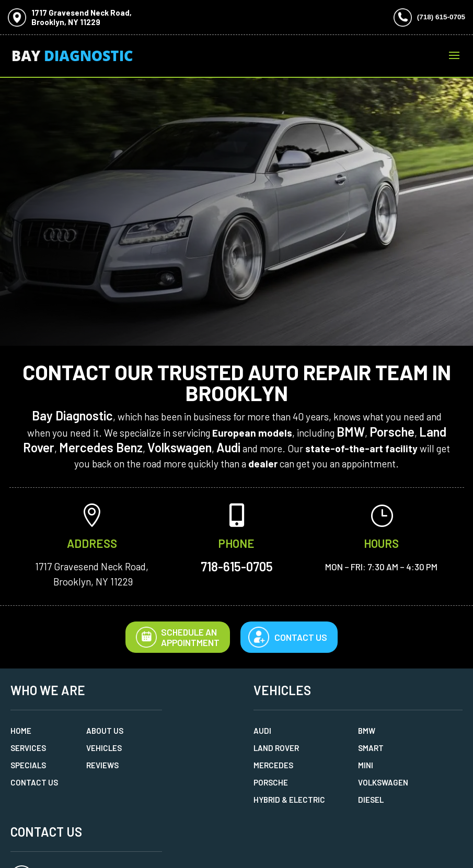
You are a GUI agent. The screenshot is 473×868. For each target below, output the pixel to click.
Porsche (392, 432)
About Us (105, 731)
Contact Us (301, 637)
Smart (371, 748)
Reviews (102, 765)
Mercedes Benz (101, 447)
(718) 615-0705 (441, 17)
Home (21, 731)
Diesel (371, 800)
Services (28, 748)
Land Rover (276, 748)
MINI (366, 765)
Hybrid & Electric (289, 800)
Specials (28, 765)
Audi (228, 447)
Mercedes (273, 765)
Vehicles (104, 748)
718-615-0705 (237, 566)
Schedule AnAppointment (178, 637)
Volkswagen (180, 447)
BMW (351, 432)
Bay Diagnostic (72, 415)
